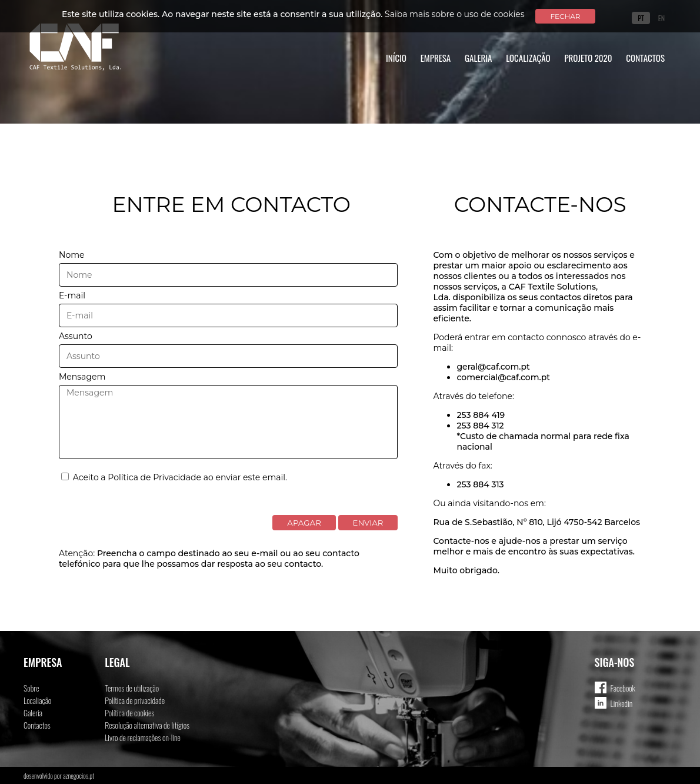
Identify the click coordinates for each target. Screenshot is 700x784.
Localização (528, 58)
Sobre (31, 688)
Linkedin (622, 703)
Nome (71, 255)
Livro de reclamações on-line (143, 737)
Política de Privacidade (154, 477)
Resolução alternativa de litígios (147, 725)
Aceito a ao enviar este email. (174, 477)
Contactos (645, 58)
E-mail (72, 295)
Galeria (478, 58)
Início (396, 58)
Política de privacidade (135, 700)
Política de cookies (129, 712)
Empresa (436, 58)
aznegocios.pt (79, 775)
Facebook (623, 688)
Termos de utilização (132, 688)
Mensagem (82, 377)
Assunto (76, 336)
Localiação (37, 700)
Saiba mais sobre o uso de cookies (455, 14)
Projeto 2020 (588, 58)
